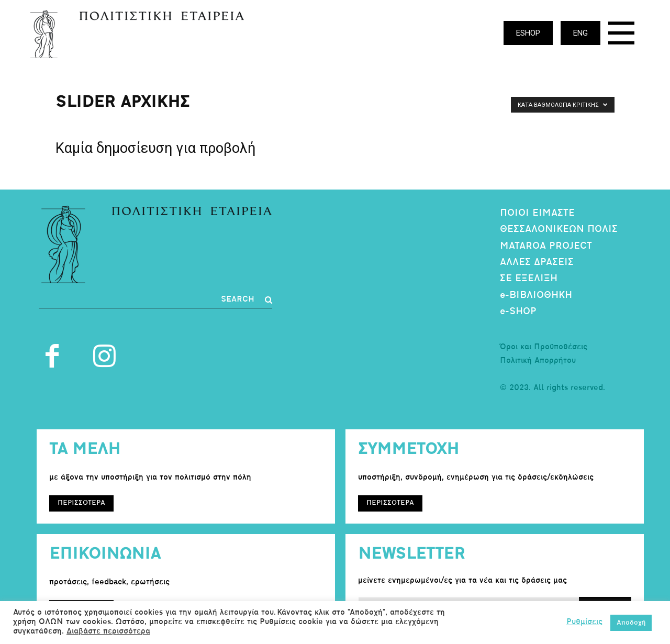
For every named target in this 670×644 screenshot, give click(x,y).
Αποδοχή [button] (631, 623)
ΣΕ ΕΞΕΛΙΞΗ (529, 279)
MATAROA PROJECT (546, 246)
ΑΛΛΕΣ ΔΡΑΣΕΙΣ (537, 263)
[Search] (247, 300)
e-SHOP (518, 312)
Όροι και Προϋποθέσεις (544, 347)
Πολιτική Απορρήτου (538, 361)
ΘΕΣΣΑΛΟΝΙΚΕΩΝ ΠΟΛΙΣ (559, 230)
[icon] (621, 36)
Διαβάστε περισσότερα (108, 632)
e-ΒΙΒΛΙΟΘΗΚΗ (536, 296)
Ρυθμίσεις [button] (584, 622)
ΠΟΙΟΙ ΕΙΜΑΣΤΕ (537, 213)
